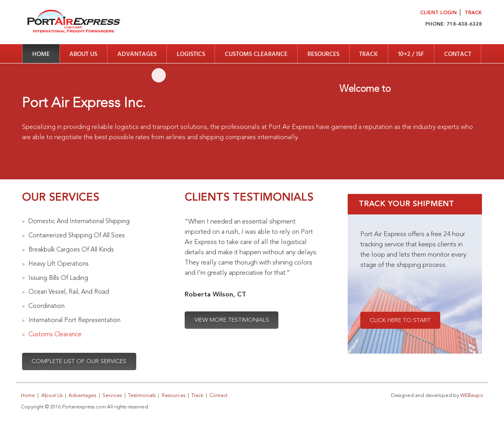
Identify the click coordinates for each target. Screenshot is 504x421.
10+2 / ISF (411, 54)
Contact (458, 54)
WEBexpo (472, 396)
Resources (323, 54)
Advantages (137, 54)
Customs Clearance (256, 54)
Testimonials (142, 396)
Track (473, 13)
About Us (83, 54)
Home (41, 54)
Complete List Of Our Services (79, 362)
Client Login (438, 13)
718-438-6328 (464, 24)
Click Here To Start (400, 321)
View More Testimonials (232, 320)
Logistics (191, 54)
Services (112, 396)
